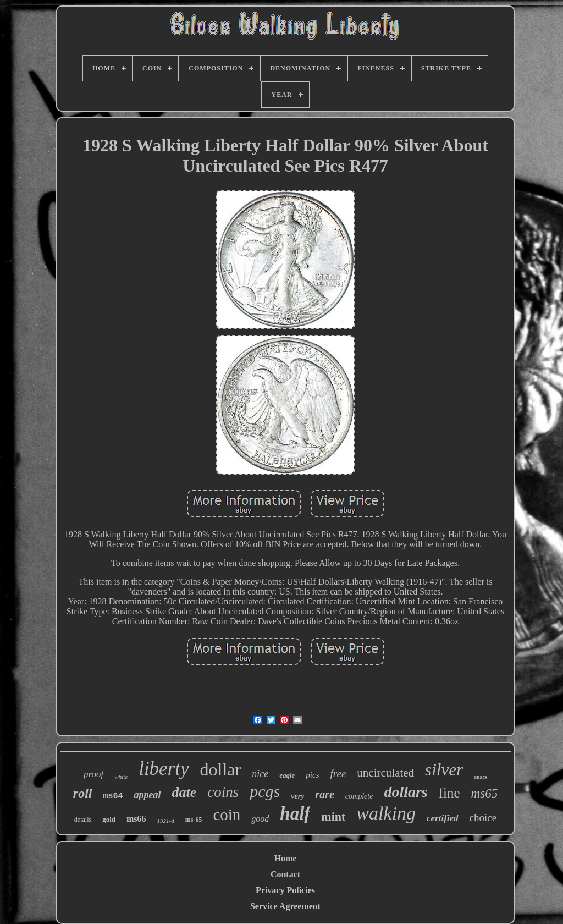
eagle (287, 775)
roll (83, 793)
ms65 (485, 793)
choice (483, 818)
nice (260, 774)
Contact (285, 874)
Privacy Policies (285, 890)
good (260, 819)
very (297, 796)
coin (227, 815)
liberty (164, 769)
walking (386, 813)
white (121, 777)
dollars (405, 792)
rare (324, 794)
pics (312, 775)
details (83, 820)
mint (333, 816)
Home (286, 858)
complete (359, 796)
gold (109, 819)
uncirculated (385, 773)
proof (93, 774)
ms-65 (194, 820)
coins (223, 792)
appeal (148, 795)
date (184, 792)
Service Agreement (285, 906)
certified (443, 818)
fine (449, 793)
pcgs (265, 791)
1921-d (166, 821)
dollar (221, 769)
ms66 (136, 819)
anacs (481, 777)
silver (444, 770)
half (295, 813)
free (338, 774)
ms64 (113, 796)
